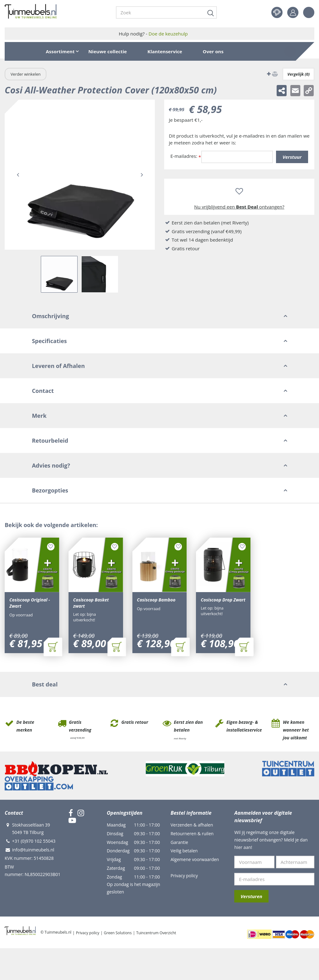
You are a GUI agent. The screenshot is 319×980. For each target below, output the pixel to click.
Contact (277, 12)
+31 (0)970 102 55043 (34, 842)
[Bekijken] (290, 51)
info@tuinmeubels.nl (33, 850)
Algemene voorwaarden (195, 860)
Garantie (179, 843)
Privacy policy (184, 876)
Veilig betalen (184, 851)
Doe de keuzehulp (168, 34)
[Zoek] (166, 12)
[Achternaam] (295, 863)
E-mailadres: (186, 156)
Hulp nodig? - (153, 34)
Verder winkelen (26, 74)
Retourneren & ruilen (192, 834)
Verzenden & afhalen (192, 825)
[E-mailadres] (274, 880)
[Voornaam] (254, 863)
